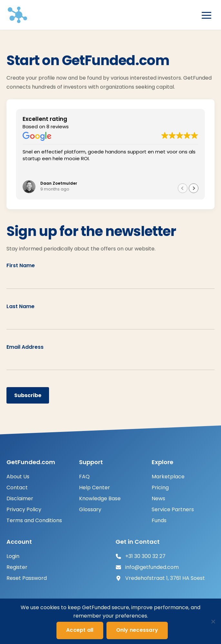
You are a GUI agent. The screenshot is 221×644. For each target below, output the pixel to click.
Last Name (20, 306)
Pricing (160, 488)
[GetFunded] (17, 15)
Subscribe (28, 395)
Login (13, 556)
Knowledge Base (100, 498)
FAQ (84, 477)
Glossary (90, 509)
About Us (18, 477)
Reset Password (27, 578)
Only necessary (137, 630)
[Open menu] (206, 15)
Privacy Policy (24, 509)
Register (17, 567)
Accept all (80, 630)
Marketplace (168, 477)
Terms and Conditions (34, 520)
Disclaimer (20, 498)
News (158, 498)
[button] (194, 188)
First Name (21, 265)
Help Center (95, 488)
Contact (17, 488)
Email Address (25, 347)
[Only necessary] (213, 621)
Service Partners (173, 509)
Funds (159, 520)
